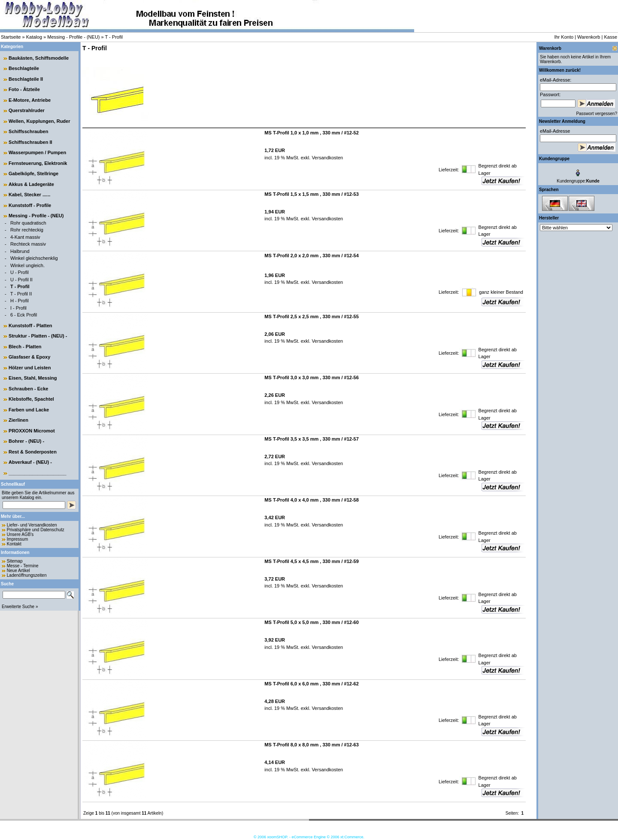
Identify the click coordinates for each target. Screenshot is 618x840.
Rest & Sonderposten (33, 452)
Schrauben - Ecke (28, 389)
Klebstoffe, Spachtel (31, 399)
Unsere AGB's (20, 534)
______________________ (38, 473)
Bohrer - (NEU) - (26, 441)
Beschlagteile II (26, 79)
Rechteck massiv (28, 244)
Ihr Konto (564, 37)
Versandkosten (327, 158)
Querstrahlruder (27, 110)
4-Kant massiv (25, 237)
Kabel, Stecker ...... (29, 195)
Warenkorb (589, 37)
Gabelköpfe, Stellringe (33, 173)
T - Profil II (21, 294)
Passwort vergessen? (597, 114)
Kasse (610, 37)
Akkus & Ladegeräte (31, 184)
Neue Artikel (18, 571)
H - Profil (20, 301)
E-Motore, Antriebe (30, 100)
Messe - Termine (23, 566)
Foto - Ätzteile (24, 89)
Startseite (11, 37)
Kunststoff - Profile (30, 205)
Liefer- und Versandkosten (32, 525)
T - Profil (114, 37)
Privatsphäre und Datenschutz (36, 530)
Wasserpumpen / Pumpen (37, 152)
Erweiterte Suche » (20, 607)
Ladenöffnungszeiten (27, 575)
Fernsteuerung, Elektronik (38, 163)
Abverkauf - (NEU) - (30, 462)
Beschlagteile (24, 68)
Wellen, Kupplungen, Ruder (39, 121)
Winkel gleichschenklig (34, 258)
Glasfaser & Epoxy (29, 357)
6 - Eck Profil (24, 315)
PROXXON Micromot (32, 431)
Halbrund (20, 251)
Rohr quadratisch (28, 223)
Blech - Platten (25, 347)
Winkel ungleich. (27, 265)
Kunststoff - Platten (30, 326)
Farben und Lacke (29, 410)
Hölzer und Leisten (30, 368)
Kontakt (14, 544)
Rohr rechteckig (27, 230)
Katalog (34, 37)
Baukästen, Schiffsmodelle (39, 58)
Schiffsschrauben (28, 131)
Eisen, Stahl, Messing (33, 378)
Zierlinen (18, 420)
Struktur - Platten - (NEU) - (38, 336)
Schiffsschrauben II (30, 142)
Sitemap (15, 561)
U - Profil (20, 272)
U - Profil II (21, 280)
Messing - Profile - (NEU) (73, 37)
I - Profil (18, 308)
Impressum (17, 539)
